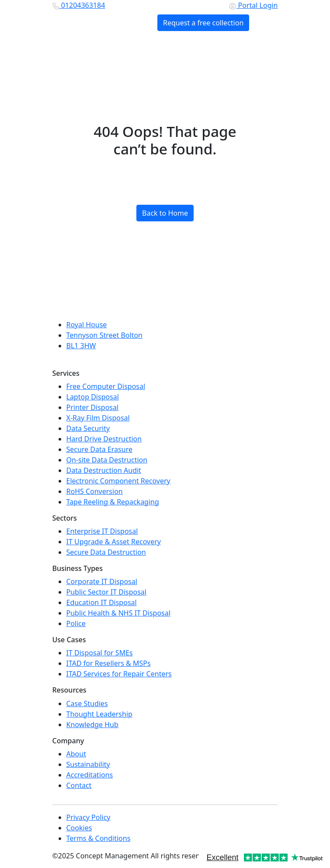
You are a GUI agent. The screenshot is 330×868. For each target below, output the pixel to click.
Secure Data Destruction (106, 552)
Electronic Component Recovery (118, 481)
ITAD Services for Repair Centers (119, 674)
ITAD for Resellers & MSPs (109, 663)
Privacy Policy (89, 817)
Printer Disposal (93, 407)
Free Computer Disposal (106, 386)
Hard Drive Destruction (104, 439)
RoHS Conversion (95, 491)
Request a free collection (203, 23)
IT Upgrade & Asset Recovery (114, 542)
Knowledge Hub (92, 724)
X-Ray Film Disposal (98, 418)
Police (76, 623)
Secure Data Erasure (99, 449)
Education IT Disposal (102, 602)
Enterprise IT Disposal (102, 531)
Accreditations (90, 775)
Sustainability (88, 764)
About (76, 754)
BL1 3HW (81, 346)
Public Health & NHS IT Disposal (118, 613)
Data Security (88, 428)
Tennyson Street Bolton (105, 335)
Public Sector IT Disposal (106, 592)
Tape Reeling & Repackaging (113, 502)
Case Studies (87, 703)
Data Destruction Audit (104, 470)
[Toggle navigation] (263, 23)
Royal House (87, 325)
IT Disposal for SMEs (100, 653)
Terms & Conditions (99, 838)
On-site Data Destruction (107, 460)
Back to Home (165, 213)
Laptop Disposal (93, 397)
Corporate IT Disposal (102, 581)
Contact (79, 785)
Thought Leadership (99, 714)
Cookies (79, 828)
